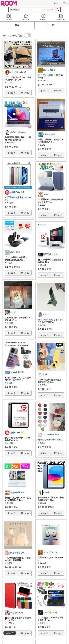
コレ (13, 93)
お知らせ (43, 17)
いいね (26, 93)
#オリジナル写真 (45, 75)
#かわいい (42, 440)
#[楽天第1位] (22, 197)
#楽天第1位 (10, 197)
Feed (9, 17)
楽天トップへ (61, 3)
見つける (26, 17)
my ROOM (60, 17)
